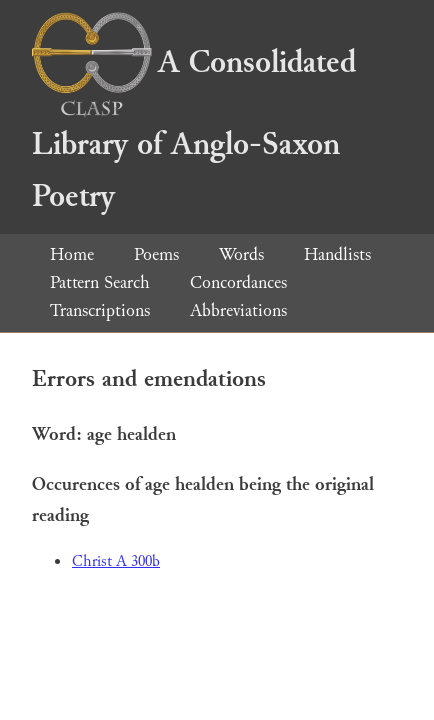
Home (72, 254)
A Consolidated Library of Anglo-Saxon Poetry (194, 129)
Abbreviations (238, 310)
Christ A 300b (116, 561)
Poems (156, 254)
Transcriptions (100, 310)
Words (241, 254)
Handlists (337, 254)
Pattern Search (100, 282)
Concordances (238, 282)
